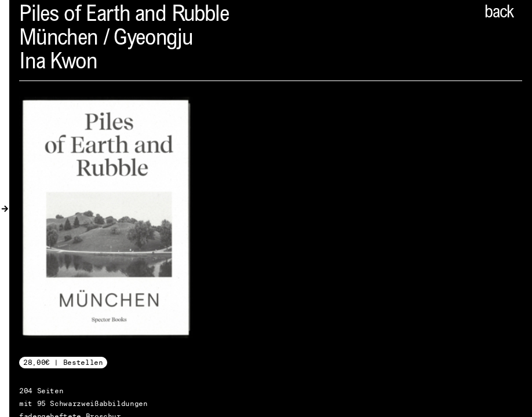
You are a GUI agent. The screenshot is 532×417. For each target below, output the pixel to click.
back (499, 13)
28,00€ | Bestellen (63, 362)
